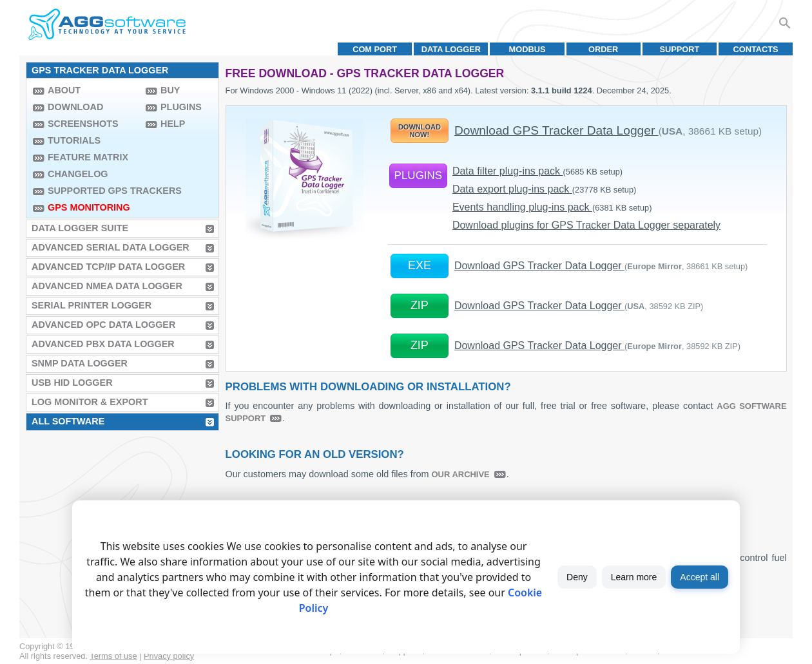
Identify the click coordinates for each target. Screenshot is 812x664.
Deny (577, 577)
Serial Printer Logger (92, 305)
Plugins (181, 107)
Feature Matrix (88, 157)
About (64, 90)
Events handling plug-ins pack (552, 207)
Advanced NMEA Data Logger (107, 286)
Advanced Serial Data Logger (111, 247)
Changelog (78, 174)
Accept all (700, 577)
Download (75, 107)
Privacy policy (169, 656)
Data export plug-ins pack (544, 189)
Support (679, 49)
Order (603, 49)
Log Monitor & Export (90, 402)
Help (173, 124)
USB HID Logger (72, 383)
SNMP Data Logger (80, 363)
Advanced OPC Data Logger (103, 325)
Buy (170, 90)
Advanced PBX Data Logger (103, 344)
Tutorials (74, 140)
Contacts (756, 49)
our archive (461, 474)
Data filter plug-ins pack (537, 171)
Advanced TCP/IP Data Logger (108, 267)
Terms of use (113, 656)
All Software (68, 421)
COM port (375, 49)
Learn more (634, 577)
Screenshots (83, 124)
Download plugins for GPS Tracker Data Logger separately (586, 225)
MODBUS (527, 49)
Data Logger (451, 49)
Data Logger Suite (80, 228)
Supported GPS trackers (93, 191)
